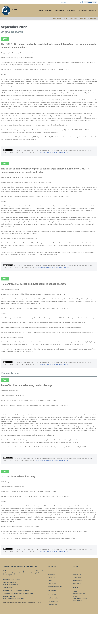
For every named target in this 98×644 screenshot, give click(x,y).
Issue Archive (52, 607)
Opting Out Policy (78, 613)
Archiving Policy (77, 604)
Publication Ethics (53, 628)
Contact (50, 610)
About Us (51, 601)
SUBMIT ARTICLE (90, 2)
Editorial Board (58, 11)
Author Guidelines (53, 625)
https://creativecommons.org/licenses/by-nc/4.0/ (56, 160)
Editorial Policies (55, 19)
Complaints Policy (78, 610)
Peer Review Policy (53, 631)
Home (39, 11)
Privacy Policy (52, 613)
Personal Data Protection (55, 616)
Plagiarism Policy (53, 634)
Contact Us (93, 11)
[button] (50, 11)
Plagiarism (82, 19)
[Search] (69, 2)
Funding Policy (77, 607)
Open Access (92, 19)
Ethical (64, 19)
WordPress (17, 642)
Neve (3, 642)
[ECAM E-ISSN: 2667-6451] (11, 11)
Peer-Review (73, 19)
